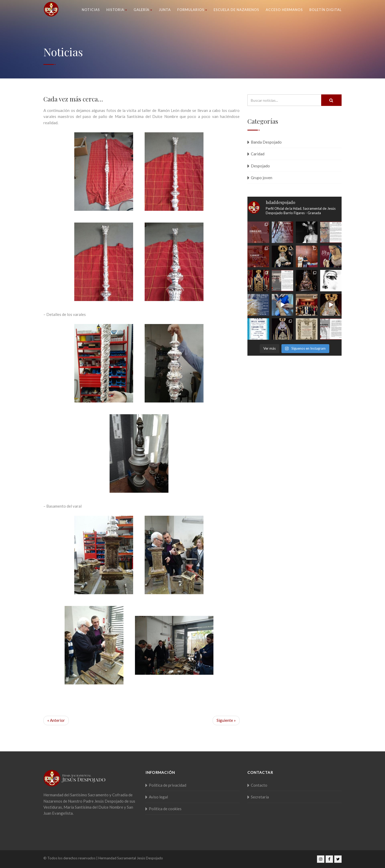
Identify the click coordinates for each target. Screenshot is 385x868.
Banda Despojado (266, 142)
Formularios (192, 10)
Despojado (260, 166)
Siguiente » (226, 720)
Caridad (258, 154)
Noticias (91, 10)
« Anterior (56, 720)
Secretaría (260, 797)
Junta (165, 10)
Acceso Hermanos (284, 10)
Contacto (259, 785)
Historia (117, 10)
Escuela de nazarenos (236, 10)
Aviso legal (158, 797)
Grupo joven (262, 178)
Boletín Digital (325, 10)
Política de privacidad (168, 785)
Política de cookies (165, 809)
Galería (143, 10)
